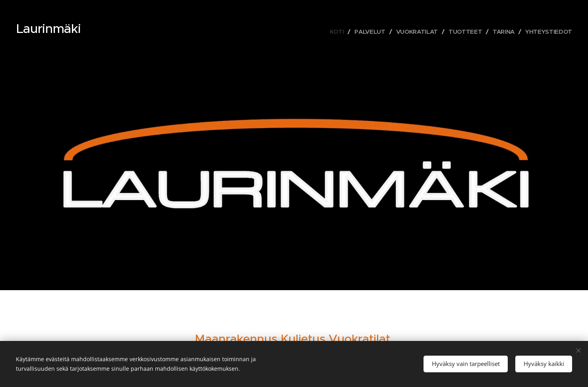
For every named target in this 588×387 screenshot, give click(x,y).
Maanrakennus (236, 339)
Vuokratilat (359, 339)
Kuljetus (303, 339)
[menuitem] (333, 32)
